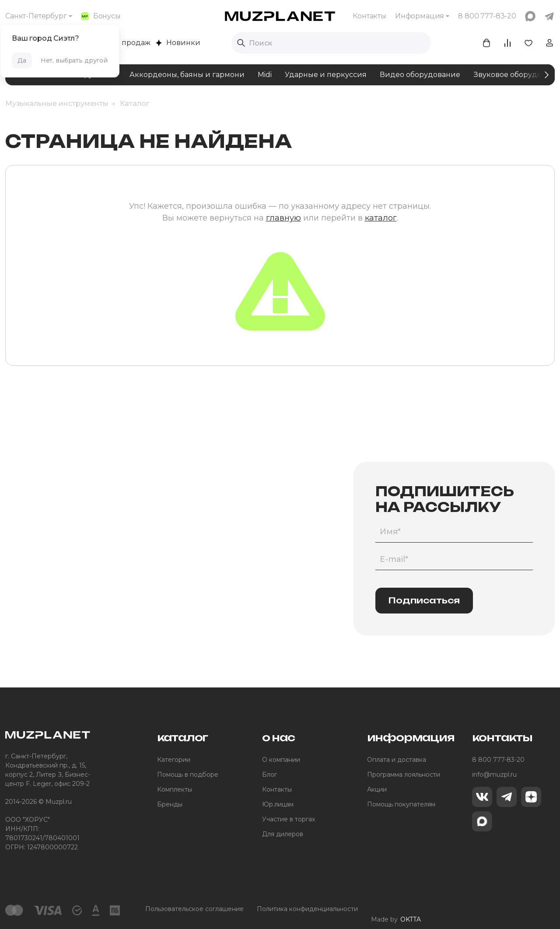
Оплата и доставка (397, 760)
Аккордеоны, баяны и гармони (187, 75)
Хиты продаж (122, 43)
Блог (269, 775)
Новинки (178, 43)
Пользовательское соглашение (194, 909)
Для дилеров (283, 834)
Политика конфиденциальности (307, 909)
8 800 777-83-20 (498, 760)
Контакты (369, 16)
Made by (396, 909)
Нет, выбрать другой (74, 60)
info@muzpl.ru (494, 775)
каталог (381, 218)
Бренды (170, 804)
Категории (174, 760)
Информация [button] (420, 16)
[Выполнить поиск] (241, 43)
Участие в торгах (289, 819)
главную (283, 218)
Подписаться (424, 600)
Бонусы (101, 16)
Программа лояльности (404, 775)
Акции (377, 789)
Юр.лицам (278, 804)
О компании (281, 760)
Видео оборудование (420, 75)
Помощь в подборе (188, 775)
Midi (265, 75)
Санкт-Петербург (36, 16)
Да (22, 60)
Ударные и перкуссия (326, 75)
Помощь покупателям (401, 804)
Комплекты (175, 789)
